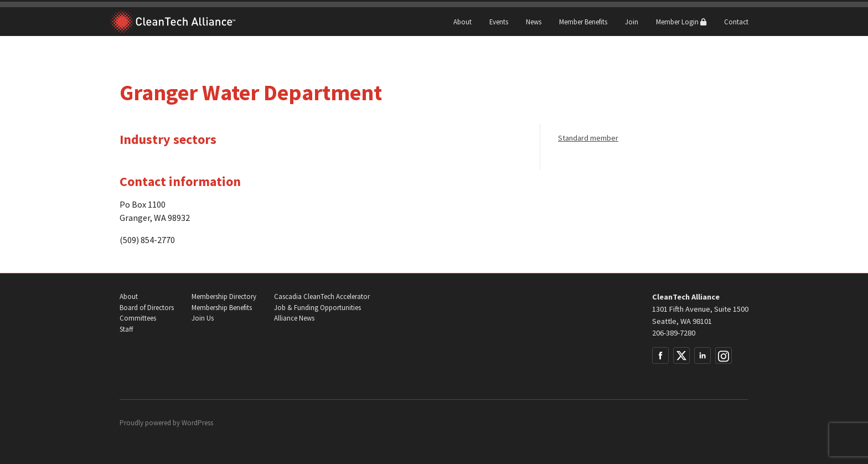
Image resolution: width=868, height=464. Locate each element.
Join (632, 22)
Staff (126, 329)
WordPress (197, 423)
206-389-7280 (674, 333)
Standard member (588, 138)
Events (499, 22)
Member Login (681, 22)
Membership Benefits (222, 308)
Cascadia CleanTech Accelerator (322, 297)
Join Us (203, 318)
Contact (736, 22)
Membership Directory (224, 297)
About (463, 22)
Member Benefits (583, 22)
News (534, 22)
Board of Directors (147, 308)
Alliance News (294, 318)
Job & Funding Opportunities (317, 308)
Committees (138, 318)
